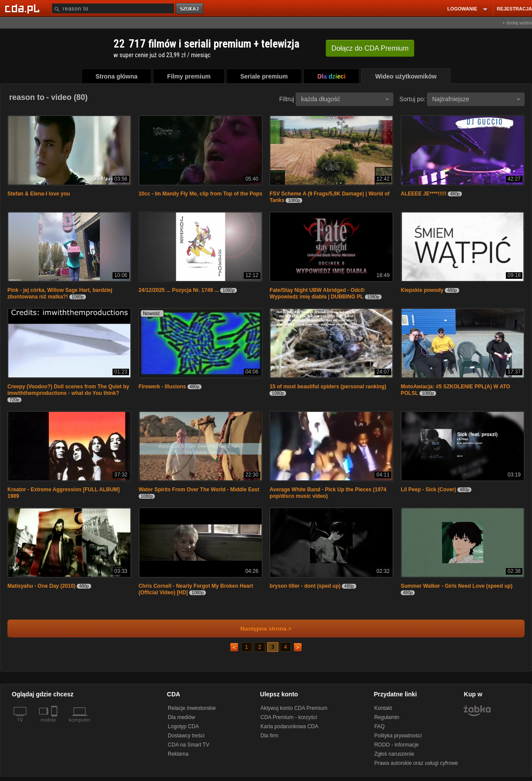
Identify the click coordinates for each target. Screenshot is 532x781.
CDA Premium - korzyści (289, 717)
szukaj (190, 9)
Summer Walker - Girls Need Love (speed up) (457, 586)
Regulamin (387, 717)
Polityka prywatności (398, 736)
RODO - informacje (396, 745)
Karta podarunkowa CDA (289, 726)
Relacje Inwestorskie (192, 708)
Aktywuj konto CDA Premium (294, 708)
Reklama (178, 754)
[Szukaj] (113, 9)
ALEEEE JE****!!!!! (424, 194)
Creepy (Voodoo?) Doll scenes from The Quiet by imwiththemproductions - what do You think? (68, 390)
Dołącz (370, 48)
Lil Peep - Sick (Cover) (428, 490)
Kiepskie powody (422, 290)
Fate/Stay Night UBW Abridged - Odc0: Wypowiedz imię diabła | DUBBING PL (317, 293)
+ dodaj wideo (517, 23)
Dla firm (269, 736)
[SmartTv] (55, 725)
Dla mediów (182, 717)
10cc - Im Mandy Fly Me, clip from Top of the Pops (201, 194)
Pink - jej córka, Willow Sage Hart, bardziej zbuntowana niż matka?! (60, 293)
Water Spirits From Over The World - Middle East (199, 490)
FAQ (379, 726)
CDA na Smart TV (189, 745)
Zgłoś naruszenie (394, 754)
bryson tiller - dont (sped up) (305, 586)
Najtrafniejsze (476, 99)
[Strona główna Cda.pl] (24, 8)
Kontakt (383, 708)
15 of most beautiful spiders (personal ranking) (328, 387)
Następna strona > (260, 629)
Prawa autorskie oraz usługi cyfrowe (416, 763)
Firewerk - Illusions (162, 387)
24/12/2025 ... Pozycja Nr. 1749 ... (179, 290)
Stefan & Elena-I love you (39, 194)
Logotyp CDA (183, 726)
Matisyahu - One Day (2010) (41, 586)
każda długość (345, 99)
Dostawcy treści (186, 736)
